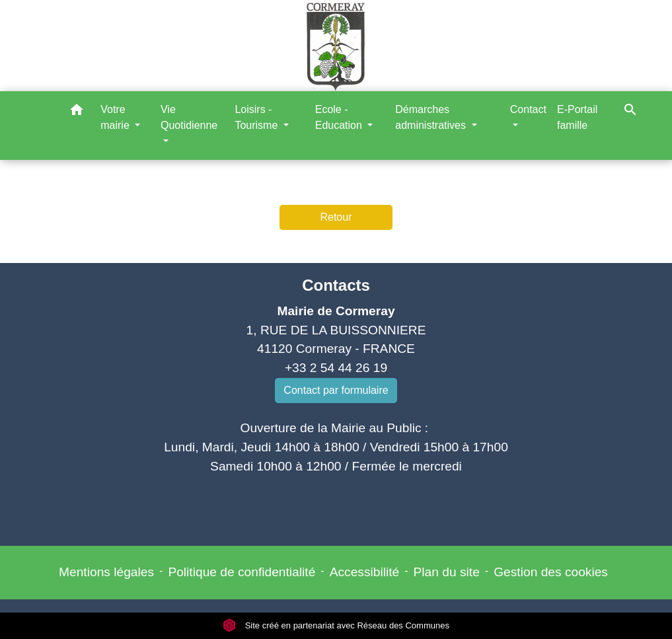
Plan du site (447, 572)
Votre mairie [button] (116, 117)
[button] (77, 112)
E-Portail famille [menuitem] (577, 117)
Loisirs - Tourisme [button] (257, 117)
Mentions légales (106, 572)
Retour (336, 217)
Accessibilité (365, 572)
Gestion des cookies (551, 572)
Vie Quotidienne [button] (189, 117)
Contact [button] (528, 109)
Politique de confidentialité (242, 572)
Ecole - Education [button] (340, 117)
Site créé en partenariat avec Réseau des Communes (336, 625)
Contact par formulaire (336, 390)
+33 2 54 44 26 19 (336, 368)
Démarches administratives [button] (432, 117)
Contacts (336, 285)
